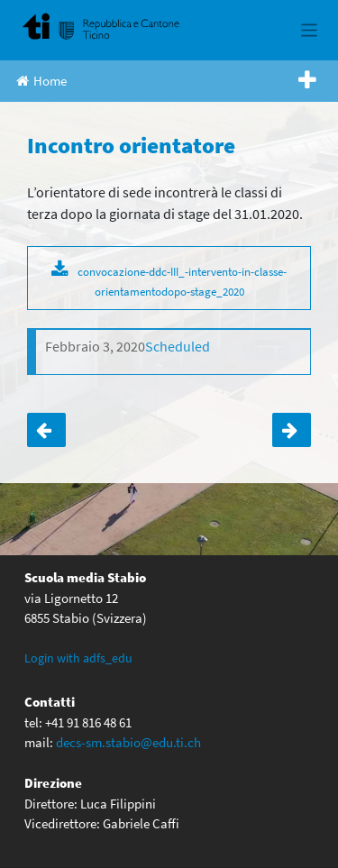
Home (41, 81)
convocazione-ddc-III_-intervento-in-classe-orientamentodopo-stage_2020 (182, 281)
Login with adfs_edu (78, 658)
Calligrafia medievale (46, 430)
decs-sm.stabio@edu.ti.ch (128, 742)
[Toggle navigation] (310, 30)
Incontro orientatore (292, 430)
